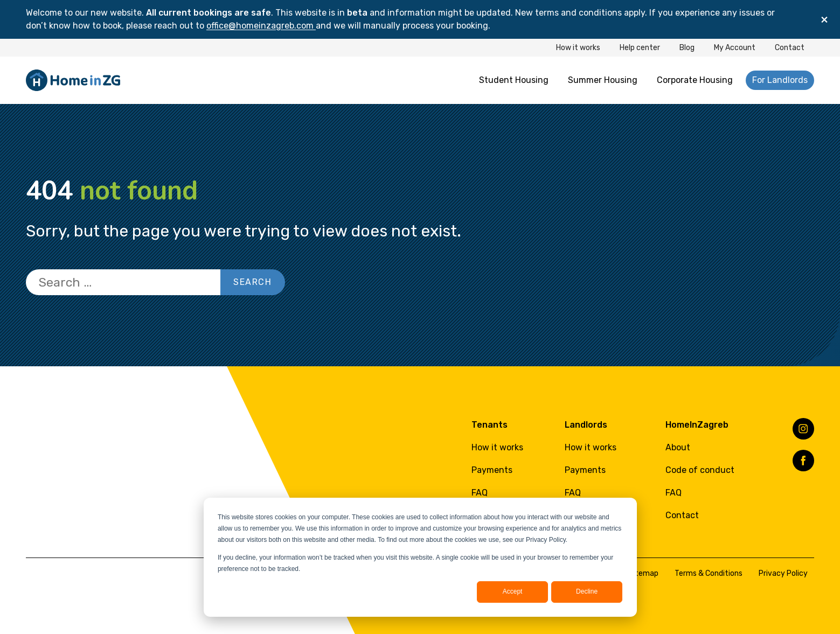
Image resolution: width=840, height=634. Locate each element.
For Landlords (780, 80)
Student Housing (514, 80)
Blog (687, 48)
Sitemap (643, 573)
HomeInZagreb (697, 425)
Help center (640, 48)
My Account (735, 48)
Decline (587, 591)
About (678, 447)
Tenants (490, 425)
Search (253, 282)
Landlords (586, 425)
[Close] (824, 19)
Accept (513, 591)
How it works (578, 48)
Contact (790, 48)
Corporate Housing (695, 80)
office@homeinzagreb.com (261, 26)
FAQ (480, 493)
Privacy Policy (783, 573)
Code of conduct (700, 470)
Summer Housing (603, 80)
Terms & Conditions (709, 573)
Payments (492, 470)
